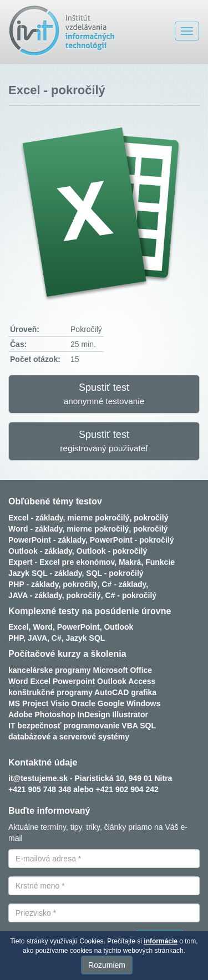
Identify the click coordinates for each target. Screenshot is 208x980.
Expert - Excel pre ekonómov (61, 562)
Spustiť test (104, 394)
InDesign (93, 714)
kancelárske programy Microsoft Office (80, 670)
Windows (143, 703)
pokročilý (151, 518)
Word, (44, 627)
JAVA (37, 638)
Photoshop (55, 714)
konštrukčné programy (50, 692)
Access (142, 681)
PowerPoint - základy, (48, 540)
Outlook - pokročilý (112, 551)
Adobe (21, 714)
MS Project (28, 703)
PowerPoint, (80, 627)
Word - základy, (36, 529)
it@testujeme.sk (38, 778)
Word (18, 681)
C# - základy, (125, 584)
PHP (16, 638)
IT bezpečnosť (35, 726)
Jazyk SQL (86, 638)
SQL (148, 726)
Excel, (19, 627)
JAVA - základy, (36, 595)
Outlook (118, 627)
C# (57, 638)
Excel (40, 681)
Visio (60, 703)
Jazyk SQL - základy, (46, 573)
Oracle (83, 703)
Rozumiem (107, 965)
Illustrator (130, 714)
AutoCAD (111, 692)
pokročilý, (81, 584)
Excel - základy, (37, 518)
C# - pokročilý (131, 595)
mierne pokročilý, (99, 518)
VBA (130, 726)
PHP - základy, (34, 584)
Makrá (130, 562)
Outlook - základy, (41, 551)
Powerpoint (74, 681)
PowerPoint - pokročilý (132, 540)
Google (111, 703)
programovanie (91, 726)
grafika (144, 692)
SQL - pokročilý (115, 573)
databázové (29, 737)
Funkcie (160, 562)
